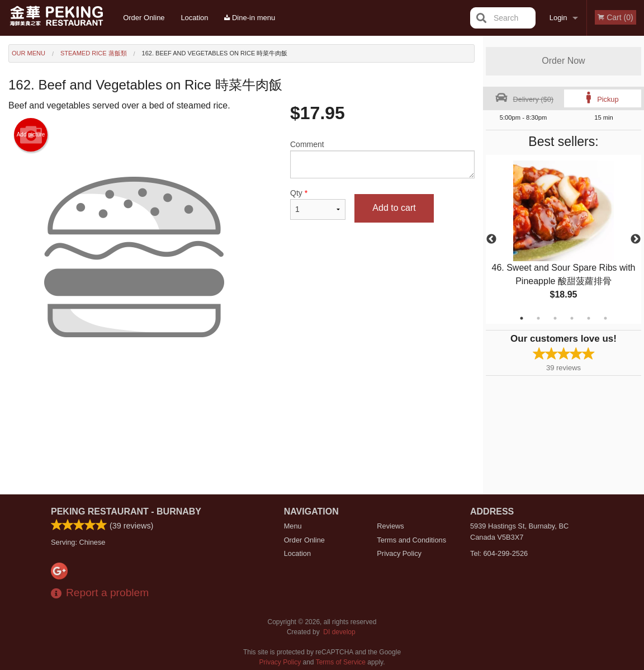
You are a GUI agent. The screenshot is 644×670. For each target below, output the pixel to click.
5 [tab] (589, 318)
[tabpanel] (563, 239)
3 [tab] (555, 318)
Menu (293, 526)
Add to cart (394, 208)
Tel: (499, 553)
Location (194, 18)
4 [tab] (572, 318)
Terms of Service (341, 662)
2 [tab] (538, 318)
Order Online (144, 18)
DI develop (339, 632)
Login (558, 18)
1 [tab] (522, 318)
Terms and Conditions (411, 540)
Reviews (390, 526)
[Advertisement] (241, 419)
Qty (318, 204)
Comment (382, 159)
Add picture (31, 135)
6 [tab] (605, 318)
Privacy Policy (399, 553)
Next (636, 239)
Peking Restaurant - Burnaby (126, 511)
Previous (491, 239)
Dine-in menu (250, 18)
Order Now (563, 61)
